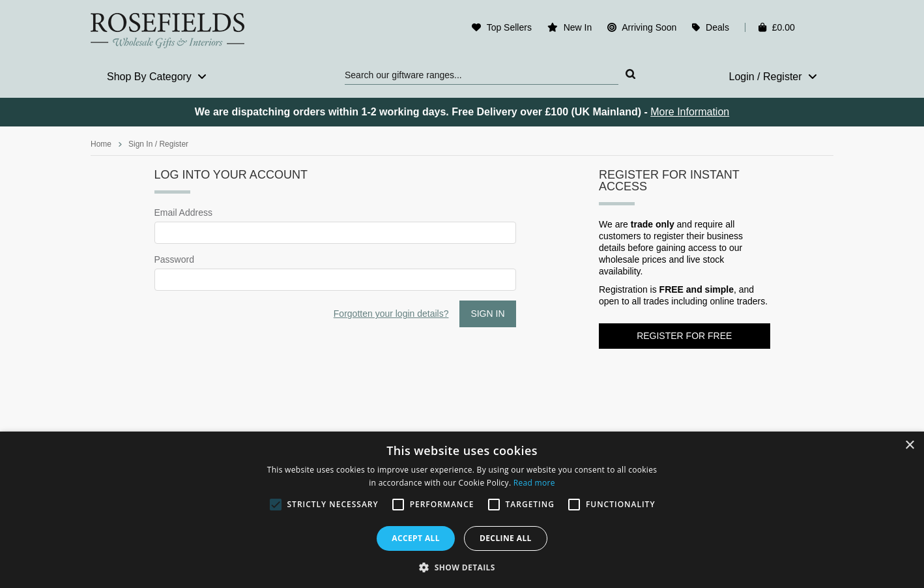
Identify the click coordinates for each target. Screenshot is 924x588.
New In (578, 27)
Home (101, 144)
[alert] (462, 510)
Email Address (183, 213)
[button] (462, 566)
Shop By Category (157, 77)
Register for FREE (684, 336)
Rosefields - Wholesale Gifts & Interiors (176, 31)
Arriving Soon (649, 27)
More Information (690, 112)
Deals (717, 27)
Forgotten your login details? (391, 314)
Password (174, 259)
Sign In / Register (158, 144)
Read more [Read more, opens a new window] (534, 483)
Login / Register (773, 77)
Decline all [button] (506, 538)
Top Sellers (509, 27)
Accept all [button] (416, 538)
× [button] (909, 446)
